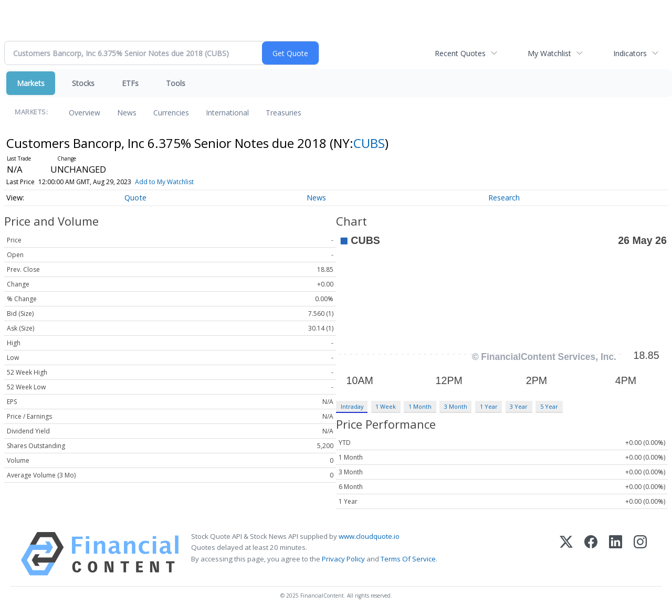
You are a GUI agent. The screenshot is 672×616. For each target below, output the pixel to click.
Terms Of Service (408, 559)
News (127, 113)
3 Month (456, 406)
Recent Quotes (460, 53)
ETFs (130, 83)
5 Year (549, 406)
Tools (176, 83)
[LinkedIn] (616, 554)
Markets (31, 83)
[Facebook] (591, 554)
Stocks (83, 83)
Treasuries (283, 113)
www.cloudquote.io (369, 536)
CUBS (369, 143)
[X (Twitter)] (566, 554)
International (227, 113)
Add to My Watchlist (164, 182)
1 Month (420, 406)
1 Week (386, 406)
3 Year (519, 406)
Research (504, 198)
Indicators (630, 53)
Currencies (171, 113)
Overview (85, 113)
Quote (135, 198)
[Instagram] (640, 554)
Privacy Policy (343, 559)
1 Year (489, 406)
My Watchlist (549, 53)
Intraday (352, 406)
